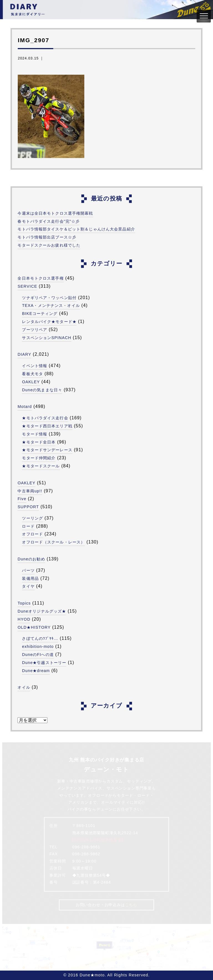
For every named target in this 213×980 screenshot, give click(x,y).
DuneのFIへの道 (38, 655)
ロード (28, 526)
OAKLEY (31, 382)
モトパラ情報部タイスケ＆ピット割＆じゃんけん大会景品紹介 (76, 229)
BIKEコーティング (40, 314)
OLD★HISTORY (34, 627)
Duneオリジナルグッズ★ (42, 611)
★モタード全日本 (39, 442)
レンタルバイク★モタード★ (49, 322)
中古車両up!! (30, 491)
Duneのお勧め (31, 559)
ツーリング (32, 518)
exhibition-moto (38, 646)
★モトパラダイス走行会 (45, 418)
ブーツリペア (35, 330)
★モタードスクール (41, 466)
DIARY (24, 354)
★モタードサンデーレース (47, 450)
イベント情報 (35, 366)
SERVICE (27, 286)
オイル (24, 687)
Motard (25, 407)
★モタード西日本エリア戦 (47, 426)
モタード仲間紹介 (39, 458)
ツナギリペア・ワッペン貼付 (49, 298)
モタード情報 (35, 434)
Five (22, 499)
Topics (24, 603)
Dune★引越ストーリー (44, 663)
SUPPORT (28, 507)
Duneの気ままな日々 (42, 390)
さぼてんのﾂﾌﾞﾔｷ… (40, 638)
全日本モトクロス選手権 (40, 278)
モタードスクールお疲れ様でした (49, 245)
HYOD (24, 619)
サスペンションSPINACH (47, 338)
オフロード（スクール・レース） (53, 542)
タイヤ (28, 586)
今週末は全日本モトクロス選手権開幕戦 (55, 213)
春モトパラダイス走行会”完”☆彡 (49, 221)
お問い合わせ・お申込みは (106, 905)
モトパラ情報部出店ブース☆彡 (47, 237)
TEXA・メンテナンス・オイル (51, 305)
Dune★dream (36, 671)
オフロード (32, 534)
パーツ (28, 570)
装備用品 (30, 578)
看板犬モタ (32, 374)
